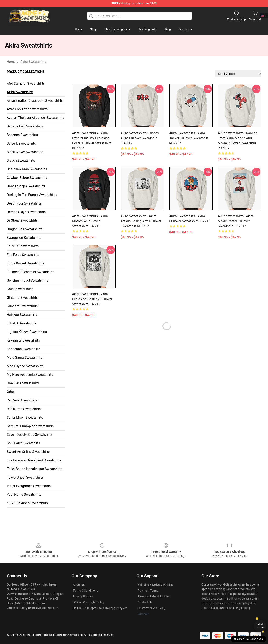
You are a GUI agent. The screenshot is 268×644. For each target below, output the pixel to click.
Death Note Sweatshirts (24, 203)
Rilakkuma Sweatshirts (24, 409)
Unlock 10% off (260, 626)
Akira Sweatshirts (33, 62)
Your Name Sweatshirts (24, 495)
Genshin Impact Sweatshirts (27, 280)
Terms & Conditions (85, 591)
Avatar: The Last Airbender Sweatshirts (35, 118)
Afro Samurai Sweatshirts (26, 83)
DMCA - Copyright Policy (89, 602)
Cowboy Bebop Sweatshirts (27, 178)
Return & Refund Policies (154, 596)
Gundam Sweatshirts (22, 306)
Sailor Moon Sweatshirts (25, 417)
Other (11, 392)
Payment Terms (148, 591)
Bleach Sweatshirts (21, 161)
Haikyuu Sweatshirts (22, 315)
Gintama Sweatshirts (22, 298)
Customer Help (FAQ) (151, 608)
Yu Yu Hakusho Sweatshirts (27, 503)
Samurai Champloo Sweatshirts (30, 426)
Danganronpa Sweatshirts (26, 186)
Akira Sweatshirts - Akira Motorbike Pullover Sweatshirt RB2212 (90, 221)
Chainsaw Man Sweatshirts (27, 169)
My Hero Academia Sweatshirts (30, 375)
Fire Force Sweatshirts (23, 255)
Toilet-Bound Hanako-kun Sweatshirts (34, 469)
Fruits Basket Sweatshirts (25, 263)
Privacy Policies (83, 596)
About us (79, 585)
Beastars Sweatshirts (22, 135)
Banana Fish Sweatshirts (25, 126)
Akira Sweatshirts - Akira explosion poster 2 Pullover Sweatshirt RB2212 (92, 299)
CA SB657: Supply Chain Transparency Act (100, 608)
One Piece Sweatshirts (23, 383)
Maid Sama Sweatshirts (24, 358)
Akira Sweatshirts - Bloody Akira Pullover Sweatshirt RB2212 (140, 138)
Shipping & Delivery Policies (155, 585)
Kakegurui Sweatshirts (23, 340)
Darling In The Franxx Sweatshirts (32, 195)
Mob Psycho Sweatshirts (25, 366)
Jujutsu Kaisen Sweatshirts (27, 332)
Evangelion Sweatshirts (24, 238)
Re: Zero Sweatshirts (22, 400)
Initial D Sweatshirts (21, 323)
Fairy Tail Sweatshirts (23, 246)
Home (11, 62)
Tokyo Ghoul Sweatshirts (25, 477)
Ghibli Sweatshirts (20, 289)
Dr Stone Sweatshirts (22, 220)
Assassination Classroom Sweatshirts (35, 101)
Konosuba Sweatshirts (23, 349)
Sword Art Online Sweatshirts (28, 452)
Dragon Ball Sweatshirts (24, 229)
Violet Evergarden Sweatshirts (29, 486)
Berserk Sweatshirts (21, 143)
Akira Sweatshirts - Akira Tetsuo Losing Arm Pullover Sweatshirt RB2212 (141, 221)
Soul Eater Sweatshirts (23, 443)
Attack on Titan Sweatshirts (27, 109)
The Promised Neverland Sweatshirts (34, 460)
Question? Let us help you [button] (249, 639)
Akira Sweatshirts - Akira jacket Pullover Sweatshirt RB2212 (189, 138)
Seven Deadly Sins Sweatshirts (30, 435)
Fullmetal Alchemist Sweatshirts (30, 272)
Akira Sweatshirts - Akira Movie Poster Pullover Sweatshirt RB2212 (236, 221)
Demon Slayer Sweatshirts (26, 212)
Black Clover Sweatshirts (25, 152)
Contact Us (145, 602)
